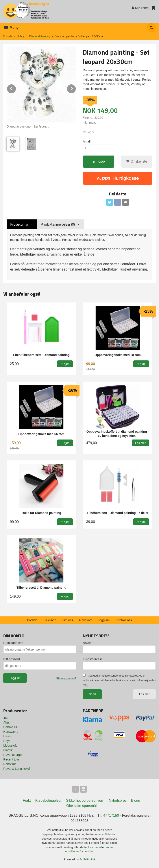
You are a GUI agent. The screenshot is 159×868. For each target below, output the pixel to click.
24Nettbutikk (87, 859)
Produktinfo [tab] (19, 224)
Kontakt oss (124, 620)
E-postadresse (13, 643)
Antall (87, 141)
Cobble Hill (11, 727)
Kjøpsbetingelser (48, 800)
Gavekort (85, 620)
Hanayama (11, 732)
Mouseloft (10, 746)
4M (5, 718)
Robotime (10, 764)
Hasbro (8, 736)
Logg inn (104, 620)
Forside (8, 36)
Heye (7, 741)
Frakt (27, 800)
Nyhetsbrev (118, 800)
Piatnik (8, 750)
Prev (16, 88)
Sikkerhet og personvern (85, 800)
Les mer (144, 694)
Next (76, 88)
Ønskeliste (137, 161)
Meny (11, 28)
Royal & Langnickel (17, 769)
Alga (6, 722)
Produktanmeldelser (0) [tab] (58, 224)
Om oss (68, 620)
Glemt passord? (66, 678)
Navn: (87, 643)
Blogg (136, 800)
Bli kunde (50, 620)
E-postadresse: (93, 659)
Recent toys (11, 759)
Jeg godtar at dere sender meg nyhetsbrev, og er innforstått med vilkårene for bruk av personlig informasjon (119, 680)
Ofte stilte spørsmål (81, 806)
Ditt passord (12, 659)
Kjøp (99, 161)
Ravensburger (13, 755)
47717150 (111, 815)
